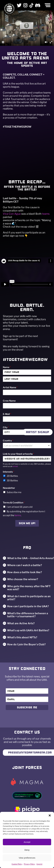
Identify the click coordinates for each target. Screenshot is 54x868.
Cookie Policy (17, 864)
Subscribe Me (27, 707)
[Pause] (3, 42)
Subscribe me (14, 492)
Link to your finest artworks (18, 454)
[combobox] (27, 446)
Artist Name (10, 387)
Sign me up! (27, 523)
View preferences (27, 858)
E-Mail (7, 414)
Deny (27, 850)
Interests (8, 472)
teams (46, 214)
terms (18, 515)
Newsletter (9, 488)
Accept (27, 842)
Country (8, 441)
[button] (50, 815)
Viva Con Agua (12, 214)
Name (7, 367)
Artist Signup (37, 432)
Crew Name (9, 401)
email (15, 466)
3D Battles (12, 481)
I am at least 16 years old (20, 507)
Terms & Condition (14, 503)
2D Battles (12, 476)
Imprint (39, 864)
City (6, 427)
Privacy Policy (29, 864)
